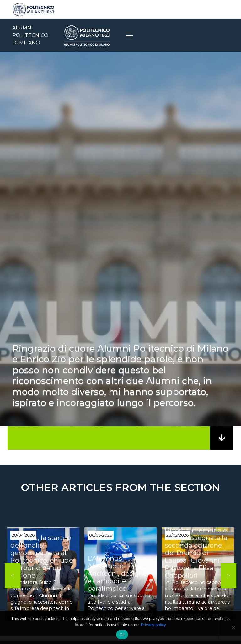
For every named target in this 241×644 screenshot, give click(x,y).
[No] (233, 627)
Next (228, 576)
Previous (13, 576)
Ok (122, 635)
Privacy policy (153, 625)
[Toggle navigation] (129, 35)
